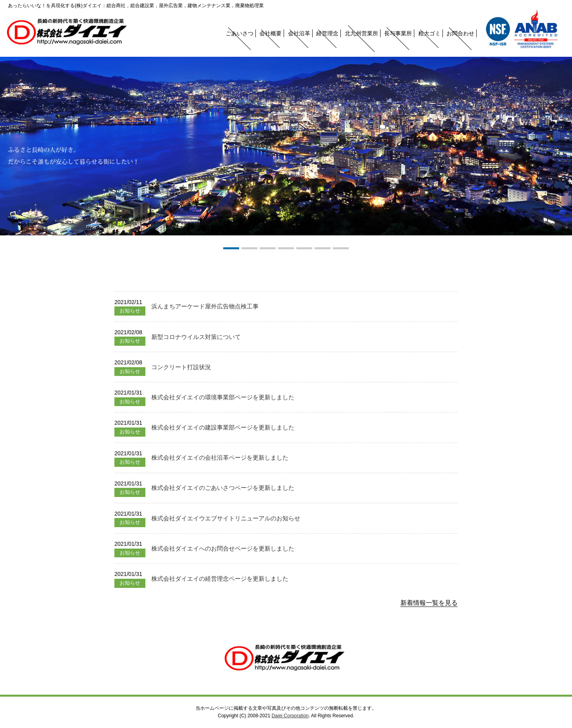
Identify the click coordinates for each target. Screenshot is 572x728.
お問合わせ (460, 33)
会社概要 (271, 33)
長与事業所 (398, 33)
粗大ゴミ (429, 33)
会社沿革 (299, 33)
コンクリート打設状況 (181, 367)
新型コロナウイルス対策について (196, 337)
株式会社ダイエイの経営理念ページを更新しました (220, 579)
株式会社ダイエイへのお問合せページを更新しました (223, 548)
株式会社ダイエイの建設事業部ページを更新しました (223, 427)
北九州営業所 (361, 33)
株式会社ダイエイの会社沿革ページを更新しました (220, 457)
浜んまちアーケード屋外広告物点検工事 (205, 306)
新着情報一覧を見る (429, 603)
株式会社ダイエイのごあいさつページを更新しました (223, 488)
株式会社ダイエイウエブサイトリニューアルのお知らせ (226, 518)
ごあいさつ (240, 33)
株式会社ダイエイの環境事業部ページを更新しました (223, 397)
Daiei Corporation (290, 716)
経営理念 (327, 33)
